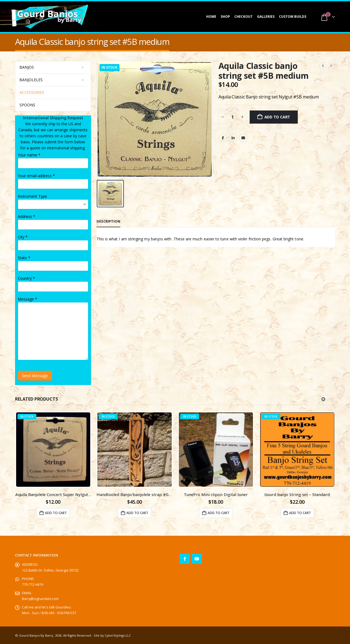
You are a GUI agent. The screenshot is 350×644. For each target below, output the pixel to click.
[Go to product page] (53, 450)
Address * (27, 216)
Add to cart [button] (56, 513)
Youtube (197, 559)
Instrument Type (32, 196)
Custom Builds (293, 17)
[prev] (323, 66)
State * (24, 258)
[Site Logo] (49, 17)
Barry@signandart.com (40, 599)
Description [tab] (108, 221)
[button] (323, 399)
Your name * (29, 155)
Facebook (223, 138)
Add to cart (277, 117)
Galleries (266, 17)
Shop (225, 17)
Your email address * (36, 176)
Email (243, 138)
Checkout (243, 17)
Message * (27, 299)
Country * (26, 278)
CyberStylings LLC (118, 635)
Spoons (27, 105)
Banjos (27, 67)
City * (23, 237)
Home (211, 17)
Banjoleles (31, 80)
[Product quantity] (233, 117)
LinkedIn (233, 138)
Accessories (32, 92)
